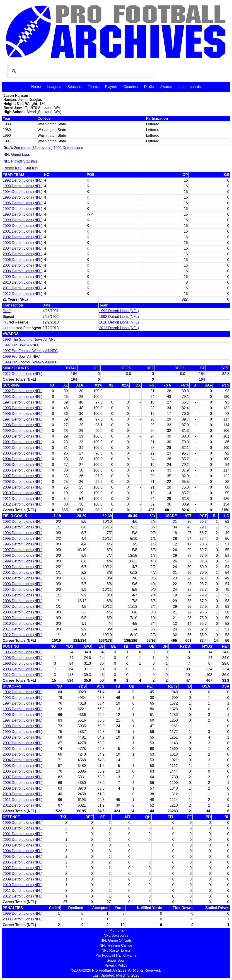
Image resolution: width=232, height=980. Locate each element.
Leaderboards (190, 87)
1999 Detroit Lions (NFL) (23, 220)
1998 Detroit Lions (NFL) (23, 214)
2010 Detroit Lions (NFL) (23, 282)
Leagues (54, 87)
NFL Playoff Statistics (21, 161)
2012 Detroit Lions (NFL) (23, 294)
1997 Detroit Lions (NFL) (23, 209)
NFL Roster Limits (116, 950)
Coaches (131, 87)
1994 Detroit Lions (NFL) (23, 192)
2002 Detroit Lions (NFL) (23, 237)
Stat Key (31, 168)
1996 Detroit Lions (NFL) (23, 203)
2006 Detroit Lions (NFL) (23, 260)
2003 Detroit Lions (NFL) (23, 243)
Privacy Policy (116, 965)
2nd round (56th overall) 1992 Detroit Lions (48, 148)
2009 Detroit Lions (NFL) (23, 277)
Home (36, 87)
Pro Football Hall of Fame (116, 955)
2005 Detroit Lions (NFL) (23, 254)
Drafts (149, 87)
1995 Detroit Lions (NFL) (23, 197)
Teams (93, 87)
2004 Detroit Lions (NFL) (23, 248)
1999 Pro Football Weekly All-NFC (30, 362)
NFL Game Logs (17, 154)
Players (111, 87)
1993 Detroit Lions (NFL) (23, 186)
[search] (81, 71)
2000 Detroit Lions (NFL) (23, 226)
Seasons (75, 87)
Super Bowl (116, 960)
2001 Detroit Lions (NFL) (23, 231)
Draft (7, 311)
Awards (166, 87)
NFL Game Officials (116, 940)
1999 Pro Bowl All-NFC (21, 356)
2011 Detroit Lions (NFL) (23, 288)
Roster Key (12, 168)
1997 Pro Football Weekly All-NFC (30, 351)
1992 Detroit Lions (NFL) (23, 180)
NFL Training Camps (116, 945)
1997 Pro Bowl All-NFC (21, 345)
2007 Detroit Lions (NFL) (23, 265)
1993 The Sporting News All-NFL (29, 339)
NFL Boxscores (116, 935)
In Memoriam (116, 930)
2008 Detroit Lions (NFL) (23, 271)
